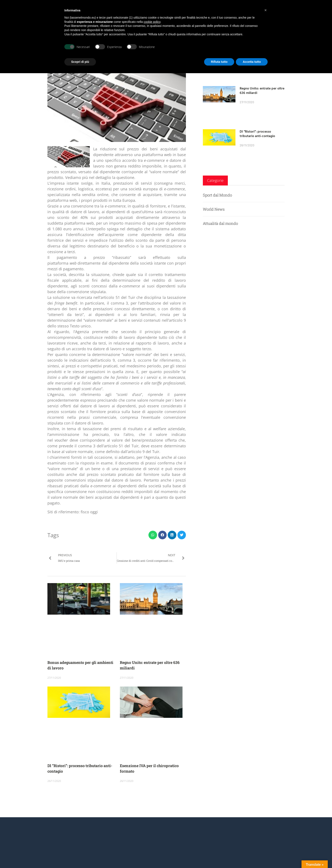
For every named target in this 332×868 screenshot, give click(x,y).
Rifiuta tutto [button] (219, 62)
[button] (153, 535)
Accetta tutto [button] (252, 62)
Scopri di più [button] (80, 62)
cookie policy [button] (152, 22)
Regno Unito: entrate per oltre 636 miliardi (262, 90)
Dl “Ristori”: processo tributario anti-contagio (257, 134)
